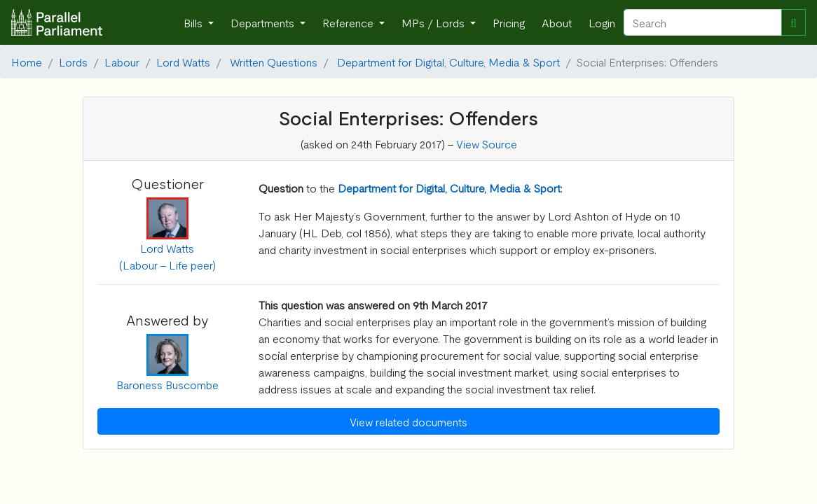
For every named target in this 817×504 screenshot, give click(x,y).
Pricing (509, 22)
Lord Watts (183, 62)
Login (602, 22)
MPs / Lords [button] (434, 22)
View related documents (408, 421)
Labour (122, 62)
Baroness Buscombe (167, 384)
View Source (487, 143)
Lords (73, 62)
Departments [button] (264, 22)
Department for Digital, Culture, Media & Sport (448, 62)
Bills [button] (194, 22)
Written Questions (274, 62)
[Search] (703, 22)
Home (27, 62)
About (557, 22)
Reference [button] (349, 22)
